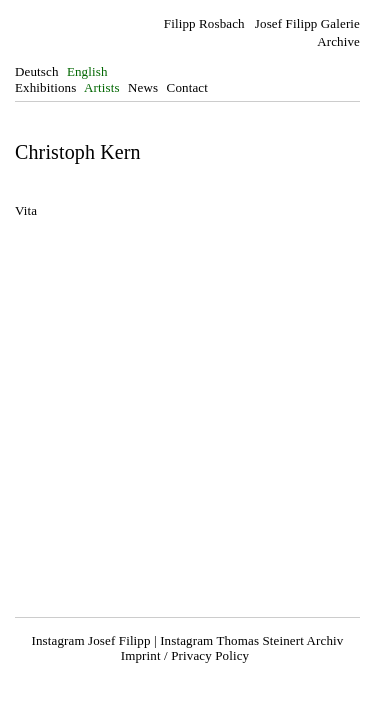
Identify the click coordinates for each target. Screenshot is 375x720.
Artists (102, 87)
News (143, 87)
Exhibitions (45, 87)
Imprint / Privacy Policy (185, 655)
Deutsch (37, 71)
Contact (187, 87)
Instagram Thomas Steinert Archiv (251, 640)
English (87, 71)
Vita (26, 210)
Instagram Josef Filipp (91, 640)
